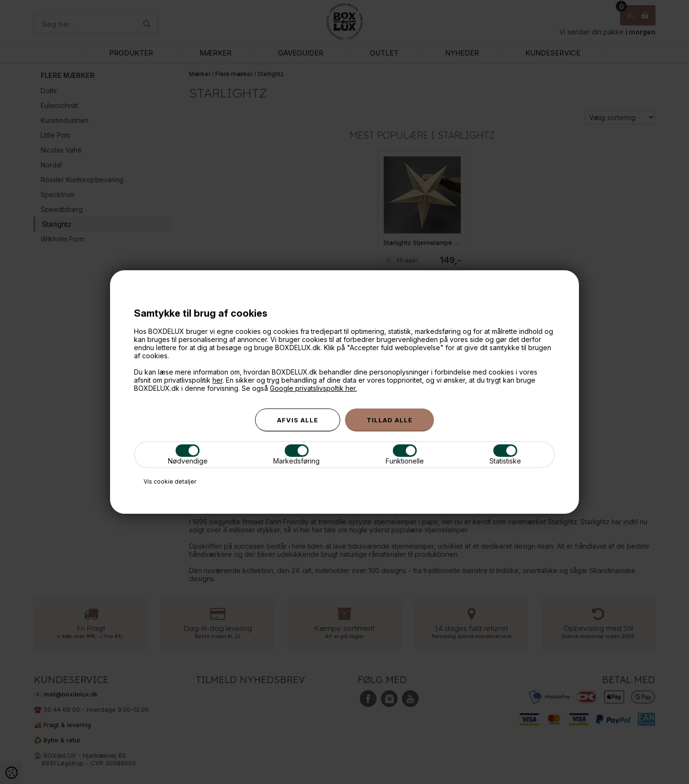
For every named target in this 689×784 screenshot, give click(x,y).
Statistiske (505, 455)
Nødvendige (188, 455)
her (217, 380)
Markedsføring (296, 455)
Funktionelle (405, 455)
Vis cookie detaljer (170, 481)
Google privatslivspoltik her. (313, 388)
